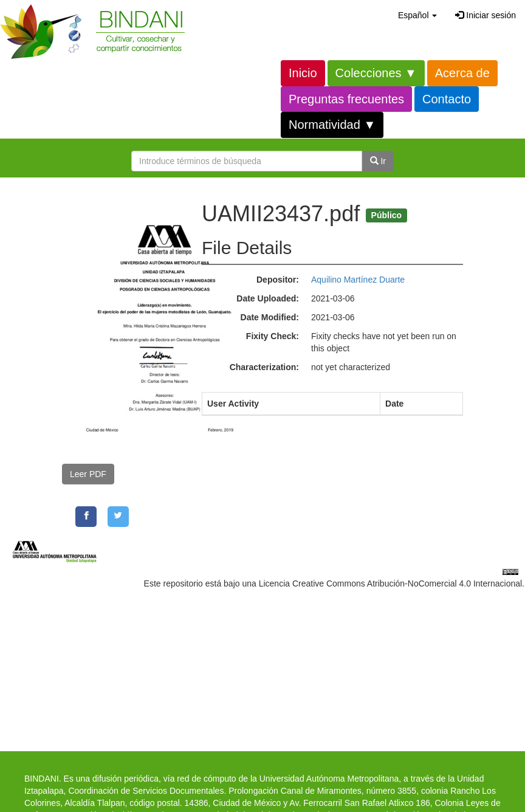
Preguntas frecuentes (346, 99)
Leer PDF (88, 474)
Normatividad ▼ (332, 125)
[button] (417, 15)
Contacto (447, 99)
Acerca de (462, 73)
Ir (378, 161)
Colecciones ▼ (376, 73)
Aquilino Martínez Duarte (358, 280)
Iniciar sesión (486, 15)
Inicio (303, 73)
